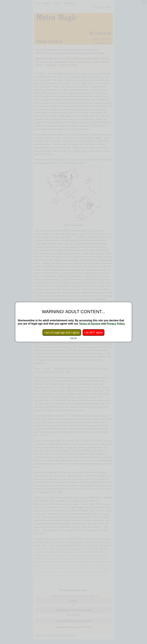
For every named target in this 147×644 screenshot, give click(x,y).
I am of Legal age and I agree (62, 332)
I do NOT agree (93, 332)
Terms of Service (90, 324)
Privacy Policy (116, 324)
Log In (73, 338)
